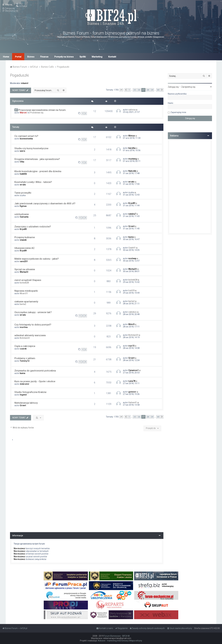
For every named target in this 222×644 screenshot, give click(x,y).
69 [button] (158, 90)
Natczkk (132, 171)
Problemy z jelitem (25, 358)
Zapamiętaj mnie (178, 112)
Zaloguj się (173, 87)
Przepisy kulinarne (25, 237)
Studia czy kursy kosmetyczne (31, 148)
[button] (121, 90)
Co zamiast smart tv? (26, 136)
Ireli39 (131, 290)
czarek (23, 349)
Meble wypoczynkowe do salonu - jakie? (37, 259)
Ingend (23, 395)
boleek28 (24, 283)
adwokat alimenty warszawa (30, 335)
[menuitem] (19, 4)
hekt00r (23, 174)
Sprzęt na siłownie (25, 269)
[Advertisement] (190, 187)
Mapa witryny (136, 641)
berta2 (23, 304)
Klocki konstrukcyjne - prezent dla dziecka (38, 171)
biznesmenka (26, 139)
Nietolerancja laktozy (26, 403)
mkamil (25, 83)
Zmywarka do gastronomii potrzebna (35, 371)
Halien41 (133, 402)
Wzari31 (24, 293)
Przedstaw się (37, 113)
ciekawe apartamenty (26, 301)
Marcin (23, 113)
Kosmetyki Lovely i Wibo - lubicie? (33, 182)
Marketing (97, 57)
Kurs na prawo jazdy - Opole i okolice (35, 381)
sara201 (24, 261)
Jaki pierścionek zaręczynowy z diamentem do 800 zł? (45, 203)
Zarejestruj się (188, 87)
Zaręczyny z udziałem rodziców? (33, 227)
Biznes (31, 57)
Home (6, 57)
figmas (23, 206)
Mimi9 (131, 324)
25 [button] (135, 90)
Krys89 (132, 203)
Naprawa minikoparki (26, 291)
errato (23, 185)
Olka (22, 162)
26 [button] (139, 90)
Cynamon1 (134, 370)
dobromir (25, 384)
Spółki (83, 57)
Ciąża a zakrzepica (25, 346)
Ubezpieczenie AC (25, 248)
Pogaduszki (19, 75)
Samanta (24, 217)
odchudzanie (22, 214)
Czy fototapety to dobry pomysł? (33, 325)
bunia (131, 237)
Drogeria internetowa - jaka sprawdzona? (37, 159)
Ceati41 (132, 248)
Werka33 (24, 272)
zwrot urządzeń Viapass (28, 280)
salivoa (132, 110)
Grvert (131, 226)
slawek (23, 240)
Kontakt (112, 57)
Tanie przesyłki (23, 193)
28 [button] (148, 90)
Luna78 (132, 381)
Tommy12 (25, 361)
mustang (133, 159)
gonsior (132, 392)
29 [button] (152, 90)
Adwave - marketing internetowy (113, 641)
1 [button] (129, 90)
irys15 (131, 346)
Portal (18, 57)
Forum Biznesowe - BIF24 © (117, 636)
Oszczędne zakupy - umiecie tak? (33, 312)
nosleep (132, 258)
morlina (24, 327)
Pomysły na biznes (64, 57)
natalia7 (132, 214)
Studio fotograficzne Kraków (30, 392)
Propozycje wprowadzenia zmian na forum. (42, 110)
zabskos (132, 312)
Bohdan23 (25, 338)
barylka (132, 148)
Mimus (132, 136)
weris (23, 151)
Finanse (44, 57)
